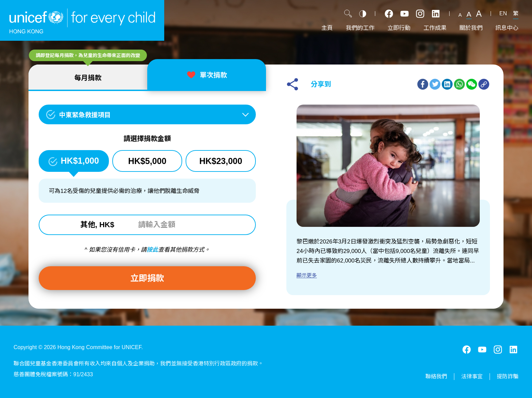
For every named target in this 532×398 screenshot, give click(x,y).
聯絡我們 (436, 376)
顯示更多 (307, 275)
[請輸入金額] (175, 225)
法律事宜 (472, 376)
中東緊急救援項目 (85, 115)
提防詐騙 (508, 376)
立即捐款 (147, 278)
